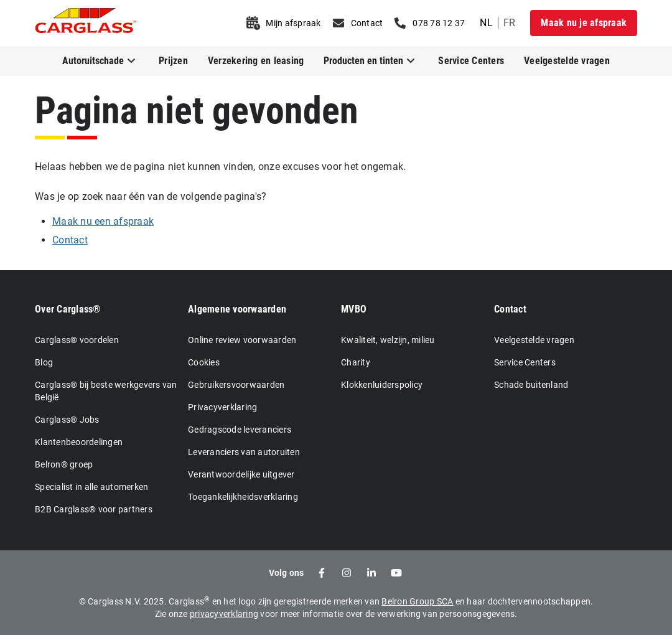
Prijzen (173, 61)
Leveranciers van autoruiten (244, 452)
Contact (510, 309)
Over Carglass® (68, 309)
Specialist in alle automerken (91, 487)
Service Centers (471, 61)
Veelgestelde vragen (567, 61)
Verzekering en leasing (256, 61)
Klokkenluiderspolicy (382, 385)
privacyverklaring (224, 614)
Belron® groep (64, 464)
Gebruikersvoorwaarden (236, 385)
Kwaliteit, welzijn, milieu (388, 340)
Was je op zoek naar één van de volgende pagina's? (151, 196)
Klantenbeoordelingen (79, 442)
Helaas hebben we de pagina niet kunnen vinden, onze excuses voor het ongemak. (220, 167)
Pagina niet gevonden (197, 111)
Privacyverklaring (222, 407)
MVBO (354, 309)
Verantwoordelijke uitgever (241, 474)
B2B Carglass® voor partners (94, 509)
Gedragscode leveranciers (240, 430)
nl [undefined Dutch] (486, 23)
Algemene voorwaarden (237, 309)
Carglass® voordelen (77, 340)
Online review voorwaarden (242, 340)
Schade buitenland (531, 385)
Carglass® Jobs (67, 420)
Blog (44, 362)
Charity (356, 362)
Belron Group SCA (417, 601)
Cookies (204, 362)
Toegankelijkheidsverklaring (243, 497)
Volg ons (287, 573)
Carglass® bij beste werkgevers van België (106, 391)
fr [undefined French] (510, 23)
